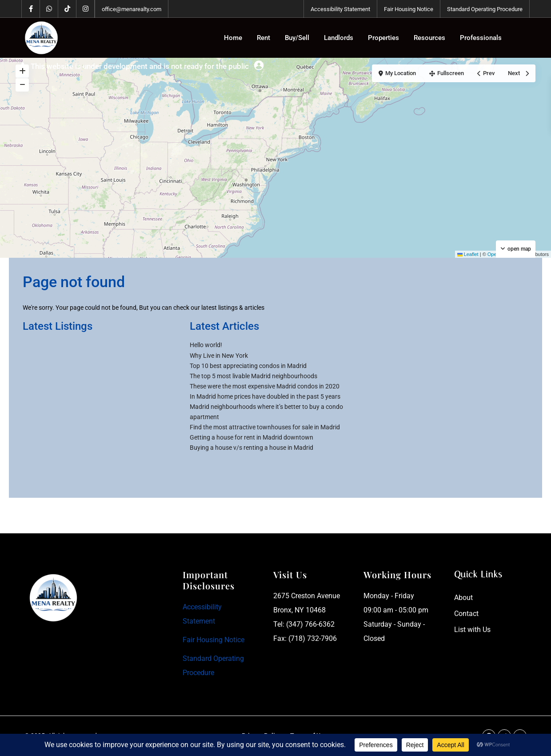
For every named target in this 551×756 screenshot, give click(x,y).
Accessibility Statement (340, 9)
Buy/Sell (297, 38)
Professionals (481, 38)
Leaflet (468, 254)
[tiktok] (67, 9)
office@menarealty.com (132, 9)
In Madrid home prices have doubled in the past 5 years (265, 396)
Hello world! (206, 345)
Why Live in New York (219, 356)
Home (233, 38)
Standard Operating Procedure (485, 9)
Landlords (339, 38)
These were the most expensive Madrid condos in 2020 (265, 386)
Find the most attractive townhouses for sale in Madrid (265, 427)
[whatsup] (49, 9)
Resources (429, 38)
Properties (383, 38)
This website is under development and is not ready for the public (140, 66)
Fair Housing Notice (409, 9)
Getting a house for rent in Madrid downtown (252, 437)
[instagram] (86, 9)
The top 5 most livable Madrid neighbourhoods (254, 376)
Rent (264, 38)
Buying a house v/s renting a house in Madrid (252, 448)
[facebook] (31, 9)
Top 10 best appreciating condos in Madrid (248, 366)
